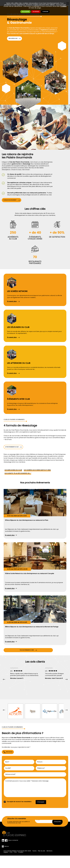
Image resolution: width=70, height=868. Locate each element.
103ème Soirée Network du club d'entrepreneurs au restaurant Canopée (29, 580)
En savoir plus (12, 305)
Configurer (54, 13)
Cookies (63, 6)
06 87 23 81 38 (13, 763)
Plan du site (42, 863)
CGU (15, 865)
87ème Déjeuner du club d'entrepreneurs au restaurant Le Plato (27, 527)
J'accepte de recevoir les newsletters (19, 814)
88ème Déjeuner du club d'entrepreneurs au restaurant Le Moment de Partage (32, 634)
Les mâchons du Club (13, 477)
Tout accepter (17, 13)
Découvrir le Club (18, 39)
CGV (11, 865)
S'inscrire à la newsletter (17, 831)
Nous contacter (13, 853)
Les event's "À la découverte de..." (18, 480)
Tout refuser (36, 13)
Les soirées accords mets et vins (37, 477)
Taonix (34, 863)
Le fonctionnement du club (19, 452)
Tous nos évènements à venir (27, 659)
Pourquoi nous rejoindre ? (17, 203)
